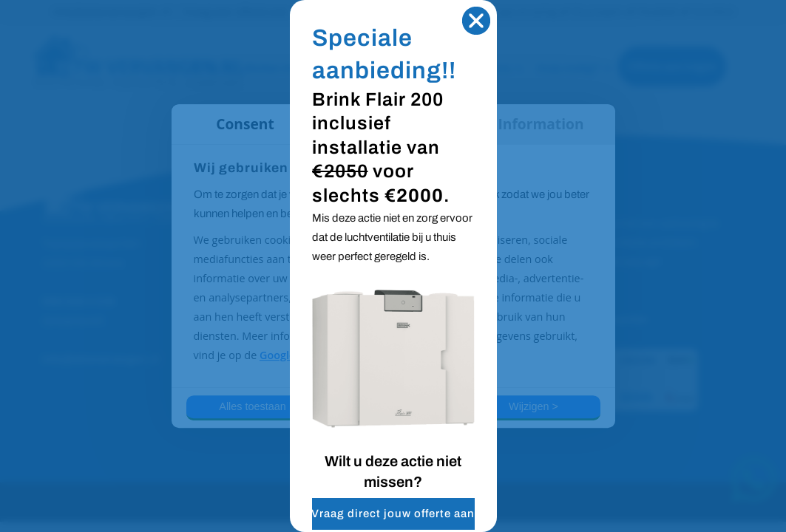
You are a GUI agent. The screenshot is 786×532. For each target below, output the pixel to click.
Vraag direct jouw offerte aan (393, 514)
